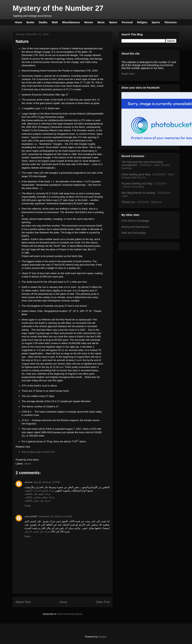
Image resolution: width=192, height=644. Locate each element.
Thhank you (128, 202)
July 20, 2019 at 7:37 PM (47, 482)
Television (170, 22)
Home (18, 22)
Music (101, 22)
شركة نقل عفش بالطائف (37, 501)
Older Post (103, 602)
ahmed (28, 482)
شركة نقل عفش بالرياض (37, 532)
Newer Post (23, 602)
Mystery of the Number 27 (58, 8)
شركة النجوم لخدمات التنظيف (40, 491)
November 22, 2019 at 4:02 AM (55, 516)
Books (30, 22)
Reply (28, 506)
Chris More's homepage (135, 221)
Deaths (43, 22)
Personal (127, 22)
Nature (113, 22)
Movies (89, 22)
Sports (156, 22)
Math (55, 22)
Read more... (129, 74)
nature (28, 464)
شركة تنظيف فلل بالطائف (38, 494)
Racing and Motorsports (135, 227)
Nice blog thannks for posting (138, 193)
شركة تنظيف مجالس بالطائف (40, 497)
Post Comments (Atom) (70, 614)
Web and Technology (134, 233)
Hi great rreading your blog (137, 183)
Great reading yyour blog (136, 174)
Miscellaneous (71, 22)
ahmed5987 (31, 516)
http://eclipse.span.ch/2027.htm (38, 452)
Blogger (102, 637)
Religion (142, 22)
